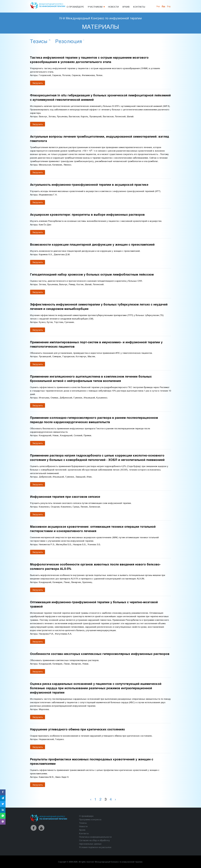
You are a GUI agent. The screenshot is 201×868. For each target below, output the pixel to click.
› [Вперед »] (115, 799)
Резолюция (70, 41)
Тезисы (40, 41)
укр (158, 6)
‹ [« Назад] (91, 799)
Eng (169, 6)
